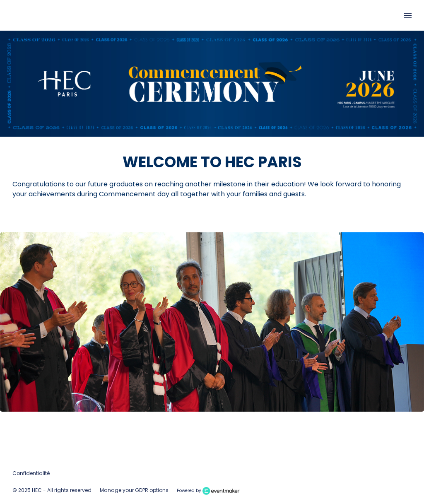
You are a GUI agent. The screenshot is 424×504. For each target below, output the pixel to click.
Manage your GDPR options (134, 490)
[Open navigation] (408, 15)
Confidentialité (31, 473)
